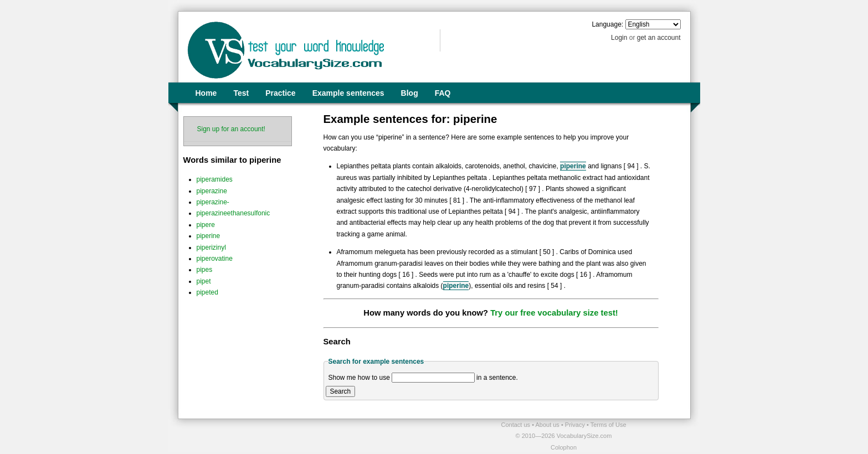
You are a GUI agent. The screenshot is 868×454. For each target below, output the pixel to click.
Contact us (517, 425)
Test (241, 93)
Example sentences (348, 93)
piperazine (212, 191)
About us (548, 425)
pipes (205, 270)
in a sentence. (497, 378)
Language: (607, 24)
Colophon (564, 447)
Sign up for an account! (231, 129)
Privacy (576, 425)
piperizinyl (211, 247)
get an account (659, 38)
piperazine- (213, 202)
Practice (280, 93)
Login (619, 38)
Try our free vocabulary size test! (554, 313)
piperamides (215, 179)
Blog (410, 93)
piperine (209, 236)
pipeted (207, 292)
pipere (206, 225)
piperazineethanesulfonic (233, 213)
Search (341, 391)
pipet (204, 281)
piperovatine (215, 259)
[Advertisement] (307, 436)
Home (206, 93)
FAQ (443, 93)
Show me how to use (359, 378)
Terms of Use (608, 425)
